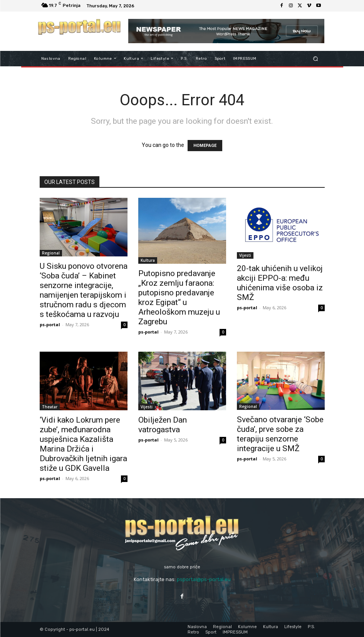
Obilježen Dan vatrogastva (163, 425)
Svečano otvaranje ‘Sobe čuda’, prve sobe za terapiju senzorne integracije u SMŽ (280, 434)
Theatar (50, 407)
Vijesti (245, 255)
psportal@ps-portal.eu (204, 579)
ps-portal (50, 324)
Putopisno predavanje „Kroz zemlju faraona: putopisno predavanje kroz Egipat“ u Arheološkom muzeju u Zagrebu (179, 297)
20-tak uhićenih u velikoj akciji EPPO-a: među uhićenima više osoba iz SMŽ (280, 283)
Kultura (148, 260)
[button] (315, 58)
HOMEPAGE (205, 146)
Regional (51, 253)
